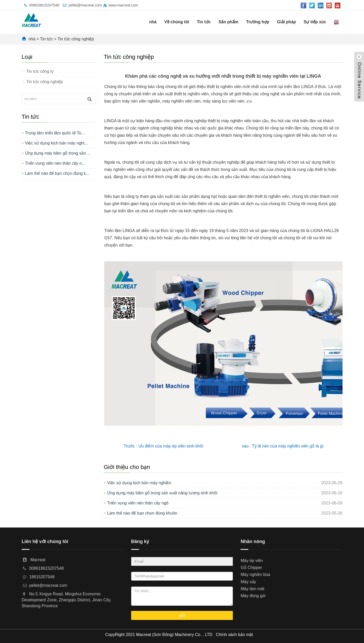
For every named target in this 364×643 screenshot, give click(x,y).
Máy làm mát (252, 589)
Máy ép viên (252, 561)
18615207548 (42, 577)
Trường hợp (258, 22)
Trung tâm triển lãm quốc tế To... (55, 133)
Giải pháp (287, 22)
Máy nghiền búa (255, 575)
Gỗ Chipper (251, 568)
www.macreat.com (120, 5)
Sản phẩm (228, 22)
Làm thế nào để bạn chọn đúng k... (57, 173)
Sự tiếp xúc (315, 22)
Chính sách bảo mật (235, 635)
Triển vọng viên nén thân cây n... (55, 163)
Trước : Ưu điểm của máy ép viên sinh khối (164, 446)
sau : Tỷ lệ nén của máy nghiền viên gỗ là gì (283, 446)
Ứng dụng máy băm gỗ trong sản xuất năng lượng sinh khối (162, 493)
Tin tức (204, 22)
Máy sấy (248, 582)
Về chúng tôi (177, 22)
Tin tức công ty (40, 71)
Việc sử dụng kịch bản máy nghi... (57, 143)
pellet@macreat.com (85, 5)
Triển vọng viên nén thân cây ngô (138, 503)
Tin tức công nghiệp (76, 39)
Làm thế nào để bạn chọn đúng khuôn (142, 513)
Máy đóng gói (253, 596)
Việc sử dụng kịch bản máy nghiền (139, 483)
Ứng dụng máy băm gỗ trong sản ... (58, 153)
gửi (182, 615)
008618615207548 (44, 5)
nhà (153, 22)
